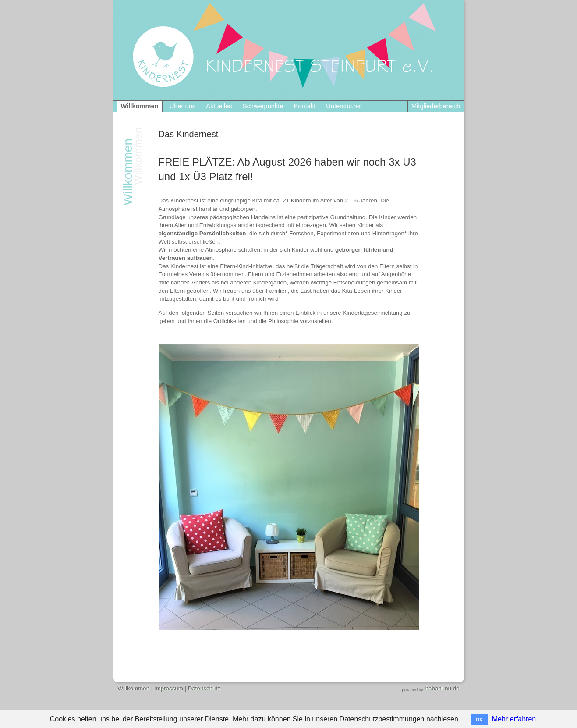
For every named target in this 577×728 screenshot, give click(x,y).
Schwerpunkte (263, 106)
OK (480, 720)
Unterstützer (343, 106)
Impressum (169, 688)
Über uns (182, 106)
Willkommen (140, 106)
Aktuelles (219, 106)
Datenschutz (204, 688)
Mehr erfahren (514, 719)
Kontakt (305, 106)
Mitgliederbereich (436, 106)
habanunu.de (442, 688)
